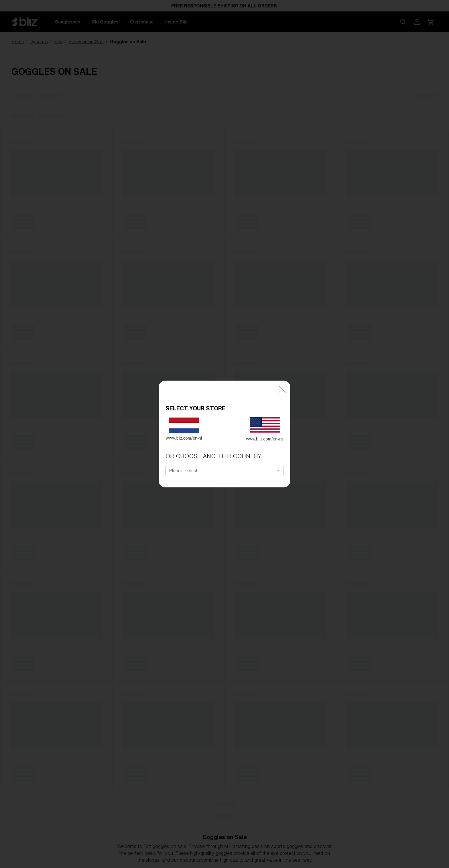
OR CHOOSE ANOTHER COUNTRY (213, 456)
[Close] (282, 389)
